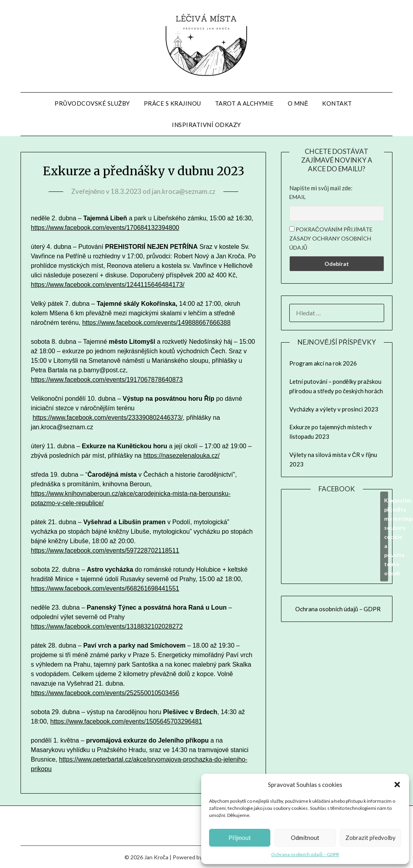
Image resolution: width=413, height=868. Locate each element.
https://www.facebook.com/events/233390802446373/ (108, 418)
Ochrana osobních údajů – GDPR (305, 854)
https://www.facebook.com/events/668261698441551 (105, 588)
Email (298, 197)
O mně (298, 103)
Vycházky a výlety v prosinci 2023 (334, 409)
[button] (397, 785)
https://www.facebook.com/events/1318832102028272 (107, 626)
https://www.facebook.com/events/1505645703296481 (126, 721)
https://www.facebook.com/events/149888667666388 (156, 323)
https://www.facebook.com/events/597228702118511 (105, 551)
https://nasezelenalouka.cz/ (182, 456)
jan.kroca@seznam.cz (184, 191)
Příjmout (240, 838)
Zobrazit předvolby (371, 838)
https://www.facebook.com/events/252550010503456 (105, 693)
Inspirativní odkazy (206, 125)
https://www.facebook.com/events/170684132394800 (105, 228)
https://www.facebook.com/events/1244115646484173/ (108, 285)
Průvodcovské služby (92, 103)
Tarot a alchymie (244, 103)
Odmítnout (305, 838)
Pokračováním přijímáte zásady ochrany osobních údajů (331, 238)
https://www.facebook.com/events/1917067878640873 (107, 380)
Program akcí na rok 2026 (323, 363)
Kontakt (337, 103)
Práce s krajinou (173, 103)
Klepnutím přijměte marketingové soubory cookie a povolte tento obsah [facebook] (386, 536)
